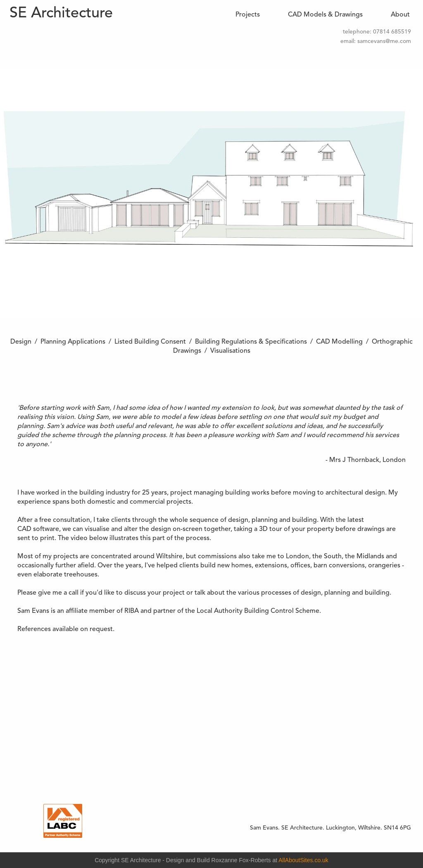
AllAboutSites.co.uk (303, 860)
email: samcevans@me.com (376, 41)
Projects (248, 15)
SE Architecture (61, 14)
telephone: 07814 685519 (377, 32)
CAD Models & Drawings (325, 15)
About (400, 15)
